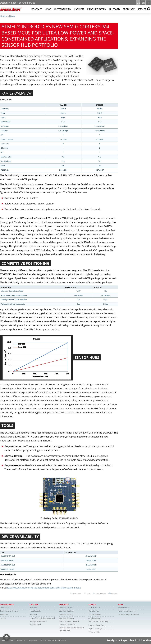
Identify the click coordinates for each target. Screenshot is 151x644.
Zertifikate (4, 614)
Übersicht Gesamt (66, 608)
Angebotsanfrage (95, 618)
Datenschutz (21, 640)
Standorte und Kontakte (9, 611)
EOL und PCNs (94, 632)
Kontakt (37, 9)
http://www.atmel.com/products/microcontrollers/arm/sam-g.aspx (44, 588)
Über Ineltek (5, 608)
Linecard (114, 9)
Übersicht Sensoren (66, 618)
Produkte (129, 9)
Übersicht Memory (66, 614)
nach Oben (77, 594)
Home (3, 16)
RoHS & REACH (94, 608)
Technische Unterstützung (98, 621)
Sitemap (44, 640)
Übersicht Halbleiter (67, 611)
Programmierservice (96, 625)
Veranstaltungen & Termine (128, 614)
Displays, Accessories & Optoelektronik (38, 623)
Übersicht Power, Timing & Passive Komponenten (69, 623)
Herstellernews (124, 608)
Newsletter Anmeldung (127, 611)
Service (142, 9)
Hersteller (33, 608)
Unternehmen (63, 9)
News (48, 9)
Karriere (79, 9)
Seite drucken (101, 594)
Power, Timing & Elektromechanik (42, 618)
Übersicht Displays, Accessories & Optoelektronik (72, 629)
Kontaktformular (95, 614)
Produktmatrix (97, 9)
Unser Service (94, 611)
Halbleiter (33, 614)
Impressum (33, 640)
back (88, 594)
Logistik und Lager (95, 628)
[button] (6, 638)
